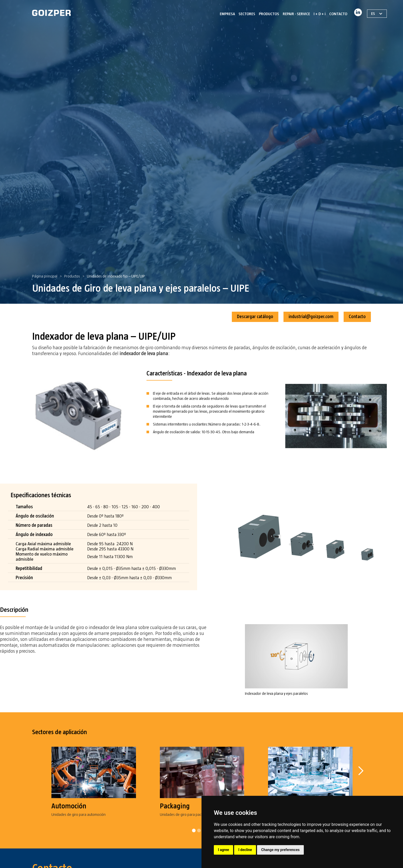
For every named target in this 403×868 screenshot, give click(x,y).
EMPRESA (227, 14)
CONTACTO (338, 14)
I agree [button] (223, 850)
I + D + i (320, 14)
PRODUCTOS (269, 14)
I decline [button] (245, 850)
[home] (51, 13)
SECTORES (247, 14)
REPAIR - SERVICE (296, 14)
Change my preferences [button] (280, 850)
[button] (361, 789)
